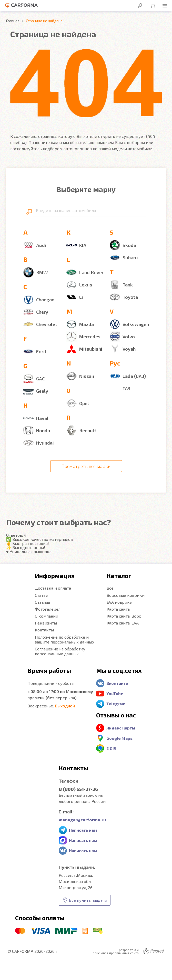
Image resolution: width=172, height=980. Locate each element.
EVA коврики (119, 602)
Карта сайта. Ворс (124, 616)
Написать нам (83, 830)
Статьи (42, 595)
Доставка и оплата (53, 588)
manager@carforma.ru (82, 820)
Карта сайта (118, 609)
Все (110, 588)
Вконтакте (117, 683)
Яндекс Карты (121, 728)
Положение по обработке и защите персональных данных (65, 639)
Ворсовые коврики (126, 595)
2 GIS (111, 748)
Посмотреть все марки (86, 466)
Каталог (119, 576)
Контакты (44, 630)
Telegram (116, 704)
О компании (47, 616)
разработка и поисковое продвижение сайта (129, 951)
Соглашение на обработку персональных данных (60, 651)
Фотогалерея (48, 609)
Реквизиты (46, 623)
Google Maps (119, 738)
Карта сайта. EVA (123, 623)
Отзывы (42, 602)
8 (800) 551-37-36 (78, 789)
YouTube (115, 693)
